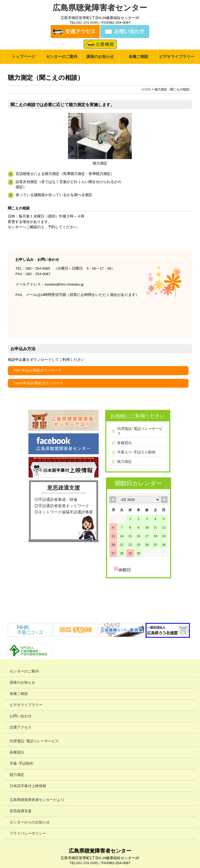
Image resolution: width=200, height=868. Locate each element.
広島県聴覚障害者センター (100, 8)
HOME (146, 89)
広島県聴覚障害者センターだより (37, 800)
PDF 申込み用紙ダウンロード (38, 370)
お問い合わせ (21, 716)
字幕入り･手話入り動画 (136, 452)
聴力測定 (124, 462)
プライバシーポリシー (28, 833)
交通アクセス (21, 727)
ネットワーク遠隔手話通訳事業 (66, 512)
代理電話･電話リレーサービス (140, 431)
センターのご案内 (62, 56)
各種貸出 (124, 443)
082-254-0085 (87, 23)
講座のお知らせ (100, 56)
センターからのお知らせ (30, 822)
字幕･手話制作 (21, 764)
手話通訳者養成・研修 (58, 499)
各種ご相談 (138, 56)
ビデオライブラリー (177, 56)
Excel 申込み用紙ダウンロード (38, 383)
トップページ (23, 56)
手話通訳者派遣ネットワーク (64, 506)
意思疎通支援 (64, 488)
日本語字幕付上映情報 (28, 786)
